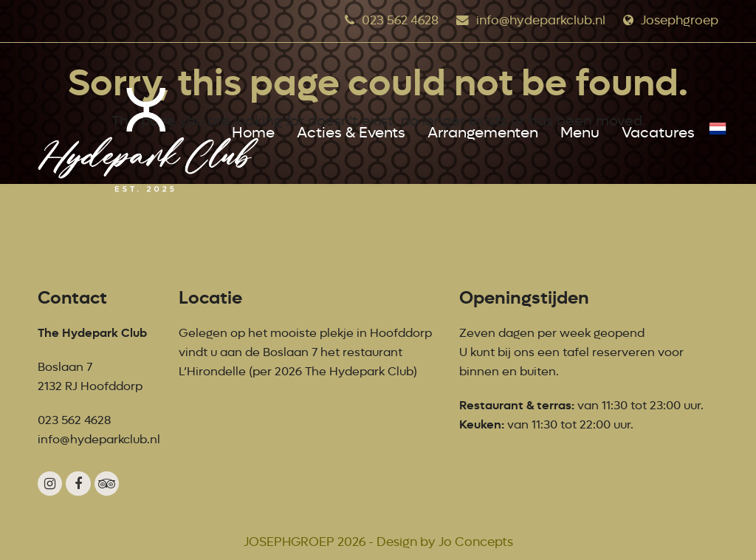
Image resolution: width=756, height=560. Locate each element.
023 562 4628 (400, 20)
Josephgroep (680, 20)
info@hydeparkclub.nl (541, 20)
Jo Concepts (476, 542)
